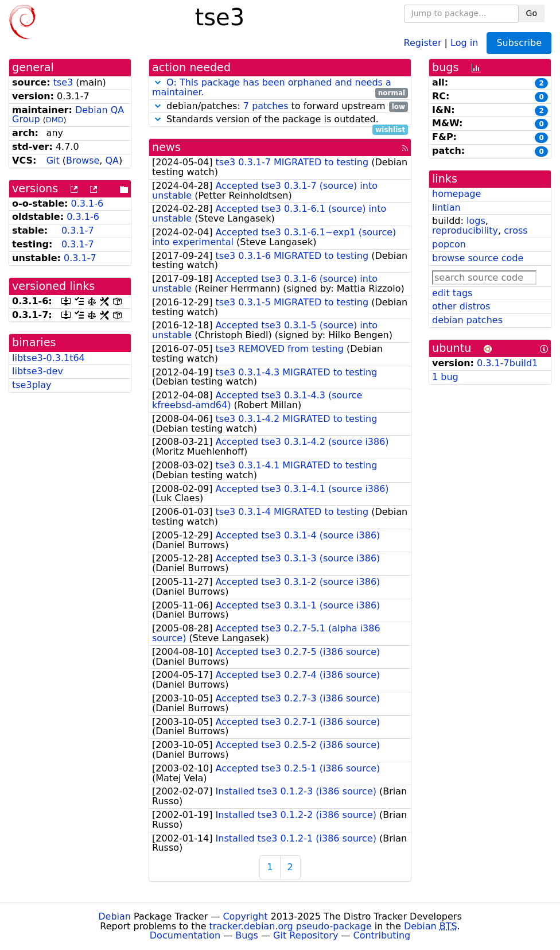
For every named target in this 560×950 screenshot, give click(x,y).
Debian (114, 916)
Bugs (247, 935)
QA (112, 160)
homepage (456, 194)
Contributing (382, 935)
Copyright (245, 916)
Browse (83, 160)
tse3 (63, 82)
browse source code (478, 258)
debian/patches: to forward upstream (280, 106)
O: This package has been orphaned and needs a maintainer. (272, 87)
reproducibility (465, 230)
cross (516, 230)
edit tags (452, 293)
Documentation (185, 935)
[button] (158, 82)
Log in (464, 42)
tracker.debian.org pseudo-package (291, 926)
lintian (446, 208)
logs (476, 221)
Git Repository (306, 935)
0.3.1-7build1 (507, 363)
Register (423, 42)
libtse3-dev (38, 371)
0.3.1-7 (78, 230)
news (166, 147)
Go (532, 13)
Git (53, 160)
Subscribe (519, 43)
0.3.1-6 (87, 203)
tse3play (32, 385)
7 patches (266, 106)
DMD (55, 120)
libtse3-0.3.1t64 (48, 358)
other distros (461, 306)
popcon (449, 244)
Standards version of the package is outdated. (280, 120)
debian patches (467, 320)
